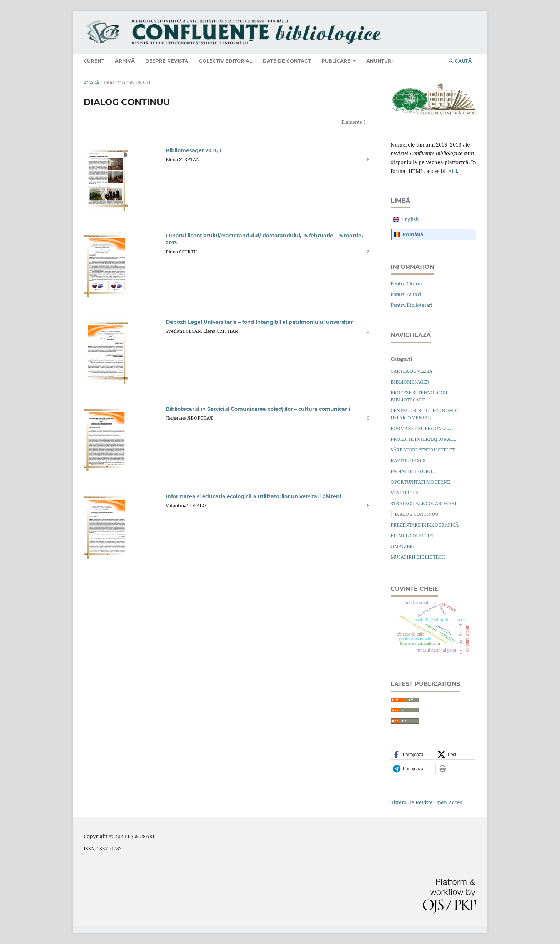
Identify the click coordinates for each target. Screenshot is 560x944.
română (413, 234)
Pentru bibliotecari (412, 305)
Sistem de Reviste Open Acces (426, 802)
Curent (94, 61)
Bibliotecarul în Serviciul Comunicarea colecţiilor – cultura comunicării (258, 409)
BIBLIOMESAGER (410, 382)
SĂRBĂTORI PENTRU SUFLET (423, 450)
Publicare (337, 61)
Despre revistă (167, 61)
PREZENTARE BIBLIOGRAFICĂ (425, 525)
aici (453, 171)
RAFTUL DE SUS (408, 460)
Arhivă (125, 61)
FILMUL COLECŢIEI (412, 535)
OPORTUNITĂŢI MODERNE (420, 482)
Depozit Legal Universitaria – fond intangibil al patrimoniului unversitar (259, 322)
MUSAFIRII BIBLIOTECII (418, 557)
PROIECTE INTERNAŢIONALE (423, 439)
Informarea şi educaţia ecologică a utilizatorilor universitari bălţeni (253, 496)
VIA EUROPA (405, 493)
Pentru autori (406, 294)
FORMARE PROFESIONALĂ (421, 428)
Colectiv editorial (226, 61)
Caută (460, 61)
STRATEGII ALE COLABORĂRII (424, 503)
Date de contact (287, 61)
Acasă (91, 83)
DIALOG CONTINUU (416, 514)
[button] (412, 755)
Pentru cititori (407, 283)
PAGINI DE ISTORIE (412, 471)
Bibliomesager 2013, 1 (193, 150)
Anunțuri (380, 61)
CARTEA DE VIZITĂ (412, 371)
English (410, 219)
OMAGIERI (403, 546)
